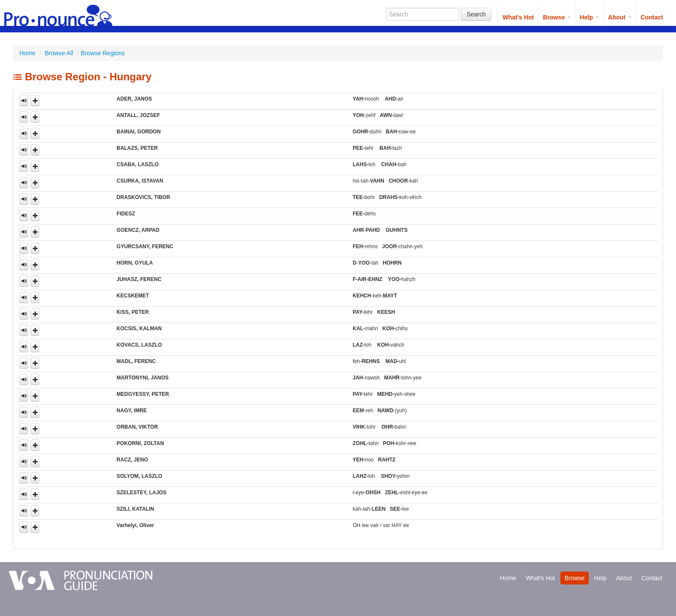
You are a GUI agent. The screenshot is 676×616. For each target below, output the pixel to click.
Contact (652, 17)
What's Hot (518, 17)
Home (27, 53)
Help (589, 17)
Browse (557, 17)
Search (476, 14)
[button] (35, 101)
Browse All (59, 53)
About (620, 17)
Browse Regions (103, 53)
